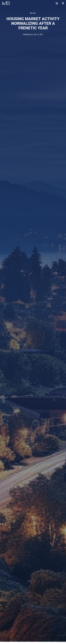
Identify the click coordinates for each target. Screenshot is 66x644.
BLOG (33, 13)
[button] (63, 3)
